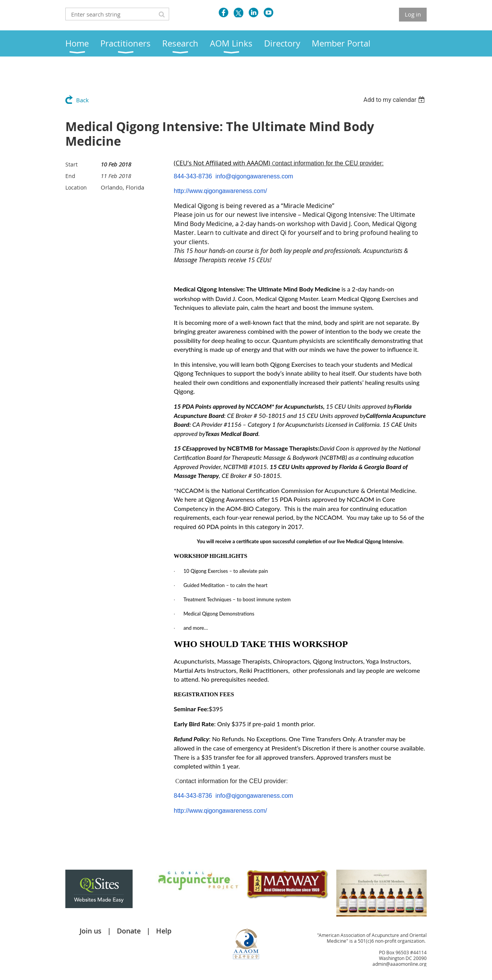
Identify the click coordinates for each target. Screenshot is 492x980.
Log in (413, 14)
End (70, 176)
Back (82, 100)
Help (164, 931)
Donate (129, 931)
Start (71, 164)
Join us (91, 931)
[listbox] (395, 100)
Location (76, 187)
